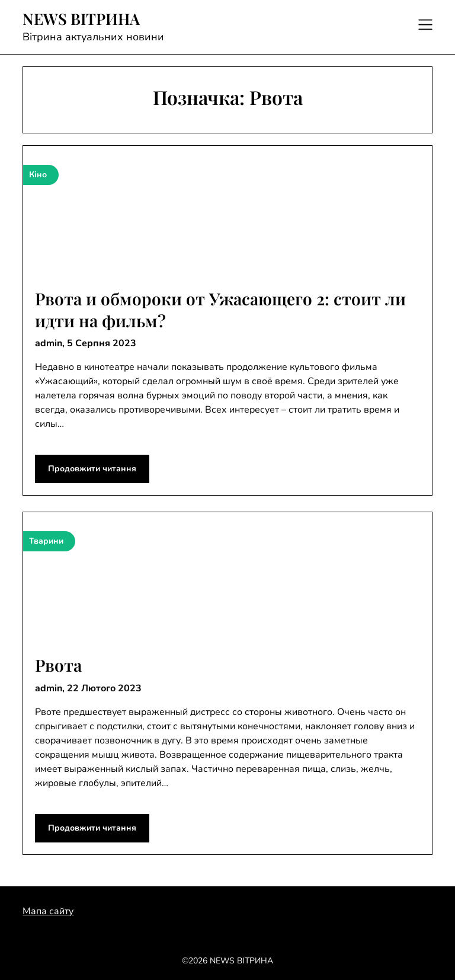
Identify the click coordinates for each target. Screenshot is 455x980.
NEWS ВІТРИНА (81, 19)
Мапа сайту (48, 911)
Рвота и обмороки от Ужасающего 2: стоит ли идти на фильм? (220, 309)
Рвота (58, 665)
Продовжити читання (92, 469)
